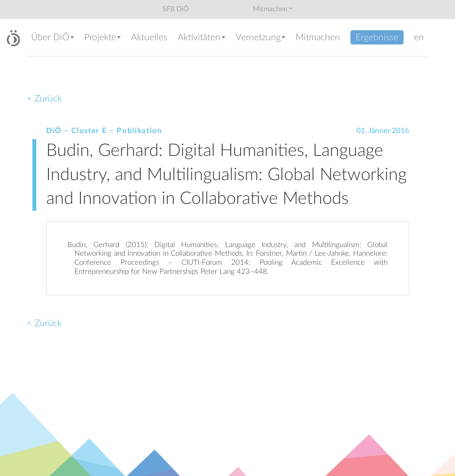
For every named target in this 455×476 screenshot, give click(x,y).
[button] (53, 38)
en (419, 37)
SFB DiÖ (176, 9)
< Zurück (44, 99)
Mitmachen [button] (270, 9)
